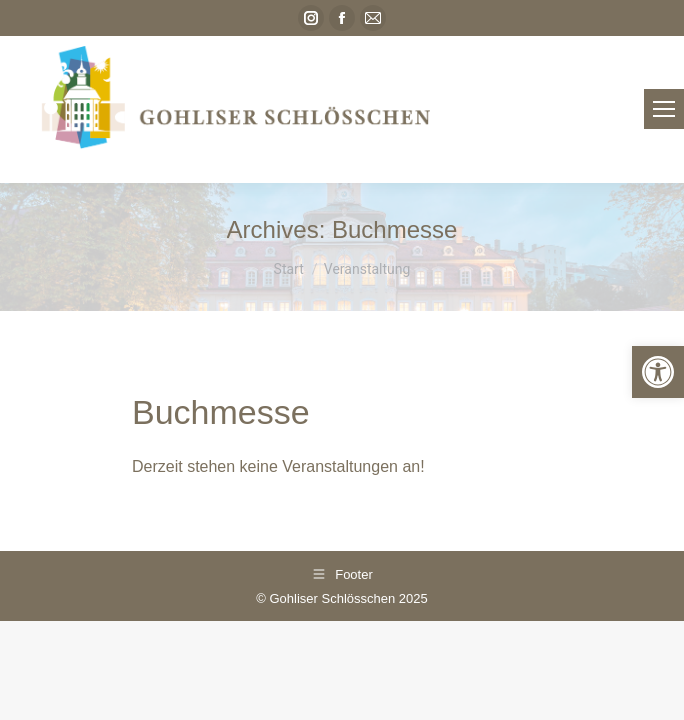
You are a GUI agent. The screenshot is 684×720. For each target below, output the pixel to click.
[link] (658, 372)
